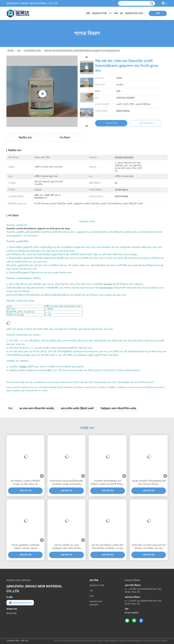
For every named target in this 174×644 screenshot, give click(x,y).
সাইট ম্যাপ (24, 641)
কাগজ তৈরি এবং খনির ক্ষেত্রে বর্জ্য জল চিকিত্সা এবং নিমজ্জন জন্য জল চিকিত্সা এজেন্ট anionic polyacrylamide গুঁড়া (149, 547)
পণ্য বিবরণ (65, 138)
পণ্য (110, 13)
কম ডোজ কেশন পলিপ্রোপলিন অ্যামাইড (37, 409)
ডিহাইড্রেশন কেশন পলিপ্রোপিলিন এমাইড (118, 409)
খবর (116, 13)
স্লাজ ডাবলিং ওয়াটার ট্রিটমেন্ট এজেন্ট (77, 409)
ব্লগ (121, 13)
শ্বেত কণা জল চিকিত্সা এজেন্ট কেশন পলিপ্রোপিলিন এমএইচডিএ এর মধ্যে (108, 547)
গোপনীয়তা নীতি (13, 641)
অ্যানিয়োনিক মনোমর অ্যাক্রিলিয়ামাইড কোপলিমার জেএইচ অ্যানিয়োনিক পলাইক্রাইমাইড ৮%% (66, 483)
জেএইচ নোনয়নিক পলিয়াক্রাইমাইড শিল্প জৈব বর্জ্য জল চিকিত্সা (149, 483)
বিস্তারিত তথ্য (25, 138)
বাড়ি (88, 13)
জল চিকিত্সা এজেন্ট (32, 51)
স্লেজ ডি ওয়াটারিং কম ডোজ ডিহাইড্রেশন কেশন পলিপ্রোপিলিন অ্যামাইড (66, 547)
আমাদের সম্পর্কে (99, 13)
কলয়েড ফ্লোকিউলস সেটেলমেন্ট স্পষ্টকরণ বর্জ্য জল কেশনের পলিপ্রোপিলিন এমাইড (25, 547)
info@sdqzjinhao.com (20, 603)
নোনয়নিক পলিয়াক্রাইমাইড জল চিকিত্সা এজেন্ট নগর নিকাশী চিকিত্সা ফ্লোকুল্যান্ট (108, 483)
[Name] (152, 3)
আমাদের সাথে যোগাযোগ (135, 13)
